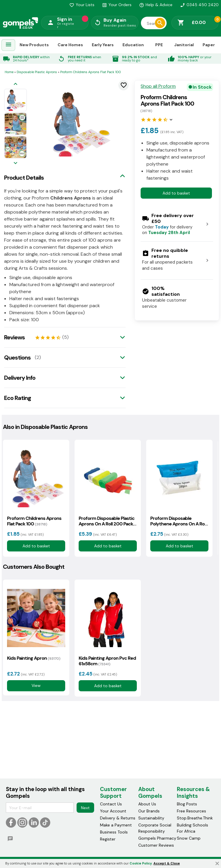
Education (133, 45)
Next (85, 808)
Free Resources (191, 811)
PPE (159, 45)
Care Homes (70, 45)
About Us (147, 804)
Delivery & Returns (118, 818)
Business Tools (114, 832)
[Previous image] (15, 84)
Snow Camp (189, 838)
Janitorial (184, 45)
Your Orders (117, 5)
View (36, 685)
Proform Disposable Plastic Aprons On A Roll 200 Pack (107, 521)
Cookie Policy (141, 863)
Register (108, 839)
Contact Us (111, 804)
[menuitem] (8, 45)
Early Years (103, 45)
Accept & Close (167, 863)
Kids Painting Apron (34, 658)
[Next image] (15, 163)
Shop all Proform (158, 86)
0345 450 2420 (199, 5)
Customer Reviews (156, 845)
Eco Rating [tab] (18, 398)
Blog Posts (187, 804)
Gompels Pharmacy (157, 838)
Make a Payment (116, 825)
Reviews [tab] (14, 337)
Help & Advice (156, 5)
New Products (34, 45)
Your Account (113, 811)
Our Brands (149, 811)
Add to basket (176, 193)
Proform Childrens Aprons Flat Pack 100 (34, 521)
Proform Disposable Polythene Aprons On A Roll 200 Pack (178, 521)
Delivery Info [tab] (20, 378)
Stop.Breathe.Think (195, 818)
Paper (209, 45)
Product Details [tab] (24, 178)
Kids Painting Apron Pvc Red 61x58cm (107, 661)
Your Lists (82, 5)
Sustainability (151, 818)
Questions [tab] (17, 357)
